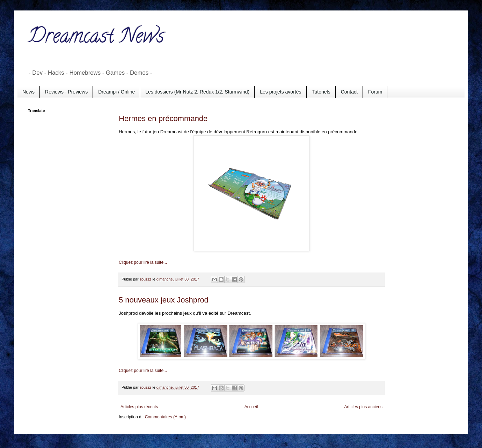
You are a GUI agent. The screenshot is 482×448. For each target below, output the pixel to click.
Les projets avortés (280, 92)
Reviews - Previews (66, 92)
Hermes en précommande (163, 118)
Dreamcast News (96, 38)
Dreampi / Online (116, 92)
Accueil (251, 407)
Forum (375, 92)
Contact (349, 92)
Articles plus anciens (363, 407)
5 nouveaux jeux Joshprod (164, 300)
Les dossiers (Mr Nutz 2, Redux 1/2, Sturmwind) (197, 92)
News (28, 92)
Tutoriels (321, 92)
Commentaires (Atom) (165, 417)
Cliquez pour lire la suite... (143, 262)
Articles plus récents (139, 407)
